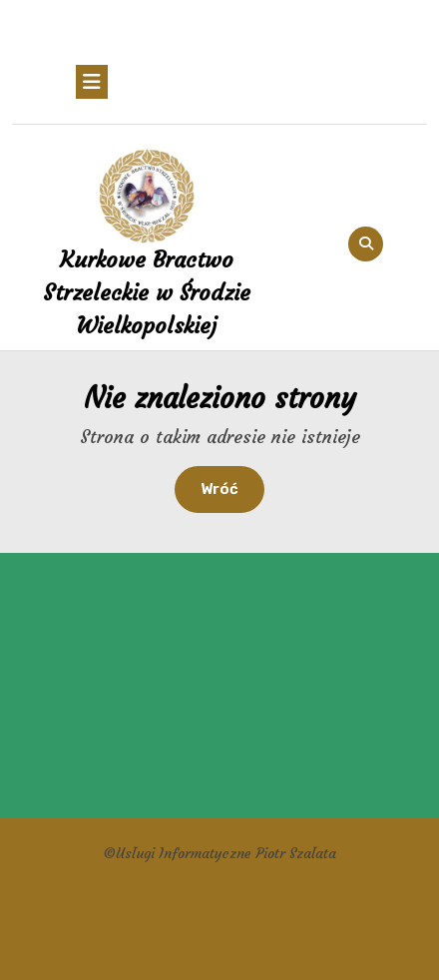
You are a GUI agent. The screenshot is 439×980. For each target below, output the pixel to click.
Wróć (232, 488)
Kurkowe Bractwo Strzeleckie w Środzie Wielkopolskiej (147, 293)
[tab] (92, 82)
